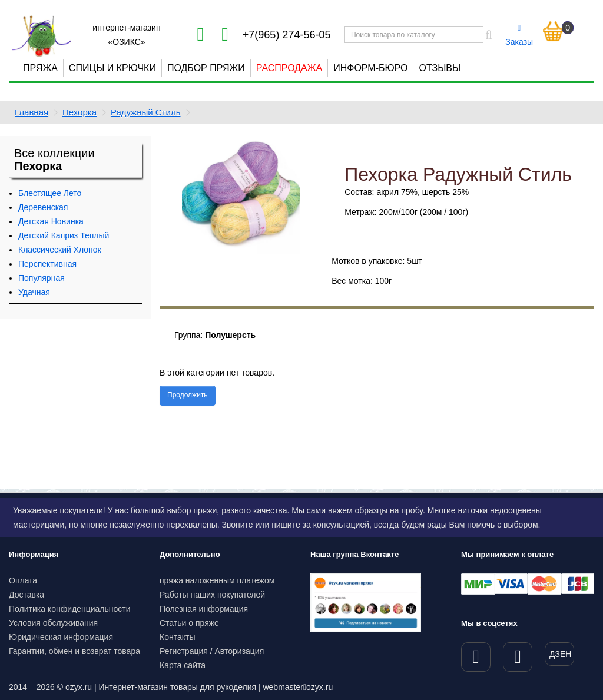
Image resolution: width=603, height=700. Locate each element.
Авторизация (240, 651)
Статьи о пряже (189, 623)
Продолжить (188, 395)
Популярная (42, 278)
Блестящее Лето (50, 193)
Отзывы (440, 68)
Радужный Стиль (146, 112)
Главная (32, 112)
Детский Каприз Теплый (64, 235)
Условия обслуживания (53, 623)
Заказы (519, 35)
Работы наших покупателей (212, 595)
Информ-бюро (370, 68)
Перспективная (47, 264)
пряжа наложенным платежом (217, 580)
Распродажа (289, 68)
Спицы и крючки (112, 68)
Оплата (23, 580)
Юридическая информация (61, 637)
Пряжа (40, 68)
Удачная (34, 292)
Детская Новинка (51, 221)
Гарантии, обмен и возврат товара (74, 651)
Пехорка (79, 112)
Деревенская (43, 207)
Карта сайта (183, 665)
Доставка (26, 595)
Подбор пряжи (206, 68)
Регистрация (184, 651)
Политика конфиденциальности (70, 609)
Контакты (177, 637)
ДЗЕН (560, 654)
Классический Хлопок (60, 250)
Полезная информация (204, 609)
